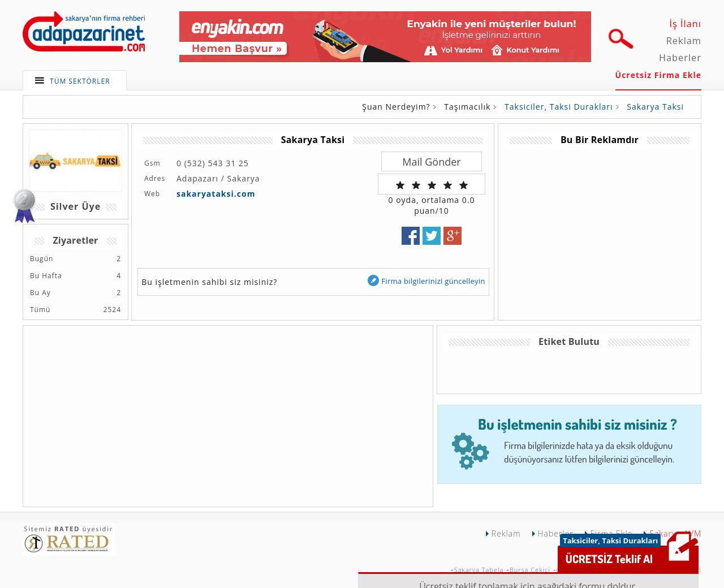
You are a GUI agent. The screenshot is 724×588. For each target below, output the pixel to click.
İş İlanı (685, 24)
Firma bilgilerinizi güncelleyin (426, 281)
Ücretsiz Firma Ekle (658, 75)
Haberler (680, 58)
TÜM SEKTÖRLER (80, 81)
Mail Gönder (431, 162)
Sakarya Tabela (479, 570)
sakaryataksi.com (216, 194)
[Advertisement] (599, 228)
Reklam (684, 41)
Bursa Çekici (530, 570)
